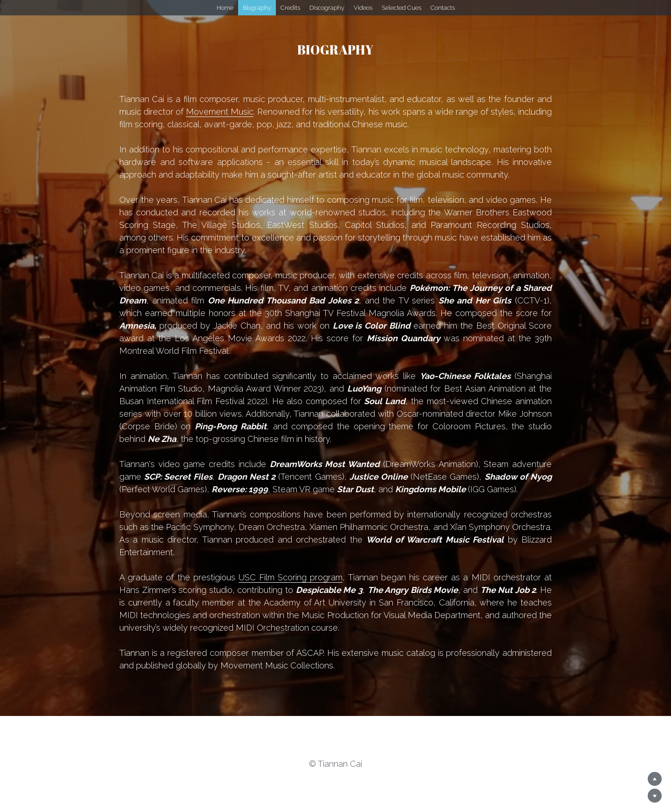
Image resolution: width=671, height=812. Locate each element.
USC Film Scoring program (291, 577)
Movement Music (220, 112)
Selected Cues (401, 8)
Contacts (443, 8)
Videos (363, 8)
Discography (327, 8)
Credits (290, 8)
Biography (257, 8)
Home (225, 8)
